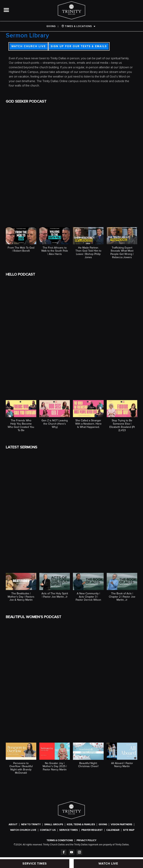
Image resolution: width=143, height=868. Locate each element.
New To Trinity (31, 825)
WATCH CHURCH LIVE (29, 46)
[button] (21, 242)
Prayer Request (92, 830)
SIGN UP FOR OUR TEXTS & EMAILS (79, 46)
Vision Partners (122, 825)
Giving (51, 26)
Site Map (129, 830)
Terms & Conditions (60, 840)
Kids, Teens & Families (81, 825)
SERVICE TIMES (69, 830)
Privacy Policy (86, 840)
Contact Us (48, 830)
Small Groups (54, 825)
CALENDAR (113, 830)
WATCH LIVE (108, 864)
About (13, 825)
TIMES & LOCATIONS (77, 26)
